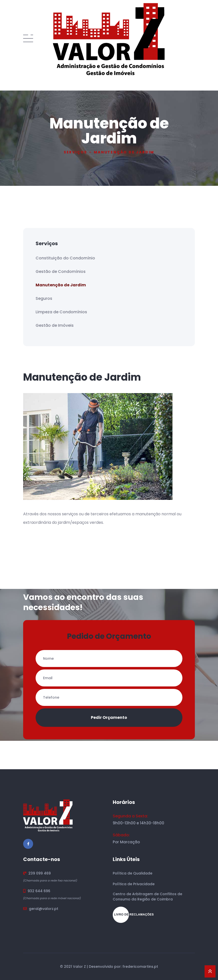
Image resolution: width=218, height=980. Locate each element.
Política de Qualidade (133, 873)
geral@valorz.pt (44, 909)
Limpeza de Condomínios (61, 312)
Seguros (44, 298)
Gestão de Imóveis (55, 325)
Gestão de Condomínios (61, 272)
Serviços (75, 152)
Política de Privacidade (134, 884)
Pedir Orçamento (109, 717)
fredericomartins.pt (140, 967)
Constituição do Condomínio (65, 258)
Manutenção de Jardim (61, 285)
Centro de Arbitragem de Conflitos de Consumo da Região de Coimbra (147, 897)
